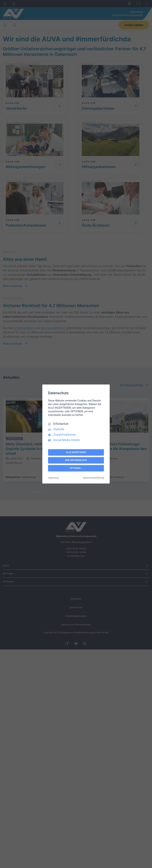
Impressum (53, 478)
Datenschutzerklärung (93, 478)
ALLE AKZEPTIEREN (76, 452)
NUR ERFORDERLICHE (76, 460)
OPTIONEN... (76, 468)
